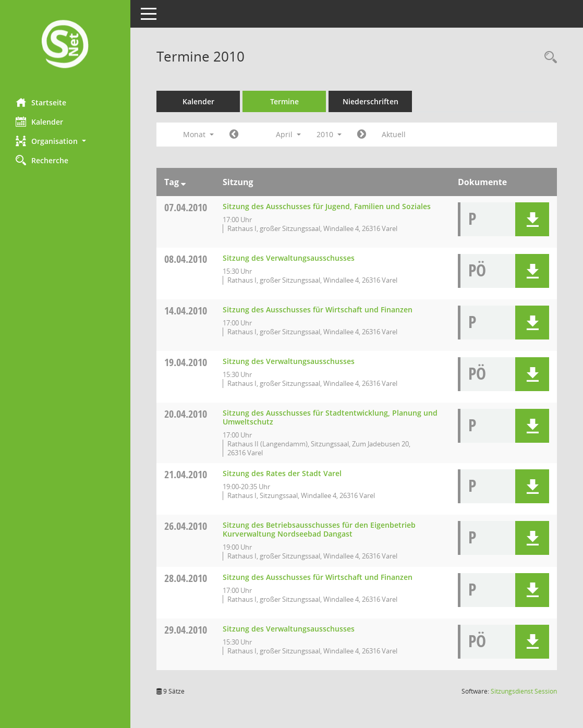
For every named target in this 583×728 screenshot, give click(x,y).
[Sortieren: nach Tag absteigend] (183, 182)
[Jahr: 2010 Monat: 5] (362, 135)
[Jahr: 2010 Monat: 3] (234, 135)
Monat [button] (198, 134)
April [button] (288, 134)
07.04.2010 (186, 207)
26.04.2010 (186, 526)
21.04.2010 (186, 474)
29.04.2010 (186, 630)
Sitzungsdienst (524, 691)
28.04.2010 (186, 578)
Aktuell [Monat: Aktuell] (394, 134)
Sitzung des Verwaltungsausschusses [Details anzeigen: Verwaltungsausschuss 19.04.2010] (289, 361)
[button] (65, 141)
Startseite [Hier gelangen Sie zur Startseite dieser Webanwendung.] (41, 102)
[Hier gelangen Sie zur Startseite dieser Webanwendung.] (65, 45)
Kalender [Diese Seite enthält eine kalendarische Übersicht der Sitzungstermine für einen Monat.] (39, 122)
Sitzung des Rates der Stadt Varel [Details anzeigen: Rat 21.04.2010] (282, 473)
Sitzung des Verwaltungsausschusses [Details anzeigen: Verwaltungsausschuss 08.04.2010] (289, 258)
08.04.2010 (186, 259)
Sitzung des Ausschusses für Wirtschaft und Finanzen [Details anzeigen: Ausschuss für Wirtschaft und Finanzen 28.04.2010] (318, 577)
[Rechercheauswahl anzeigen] (548, 58)
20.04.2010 (186, 414)
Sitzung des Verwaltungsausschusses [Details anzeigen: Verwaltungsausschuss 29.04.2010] (289, 629)
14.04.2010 (186, 311)
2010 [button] (329, 134)
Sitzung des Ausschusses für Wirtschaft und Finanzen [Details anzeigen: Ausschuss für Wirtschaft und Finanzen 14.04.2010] (318, 310)
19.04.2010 (186, 362)
